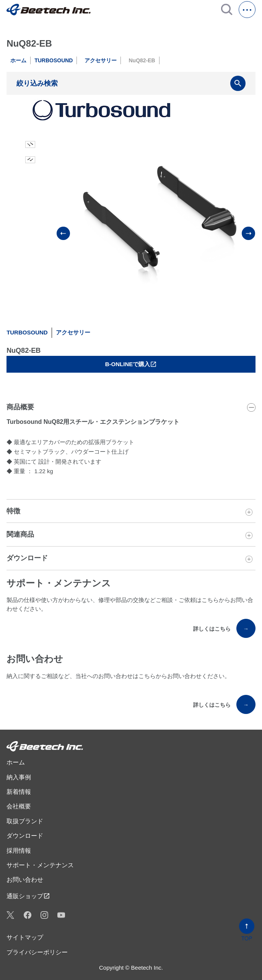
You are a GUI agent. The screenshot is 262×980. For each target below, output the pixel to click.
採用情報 (19, 851)
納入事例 (19, 777)
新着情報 (19, 792)
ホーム (18, 60)
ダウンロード (25, 836)
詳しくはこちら (224, 628)
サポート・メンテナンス (40, 865)
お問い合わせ (25, 880)
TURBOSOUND (54, 60)
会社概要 (19, 806)
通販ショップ (28, 896)
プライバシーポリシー (37, 952)
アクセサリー (101, 60)
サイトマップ (25, 937)
